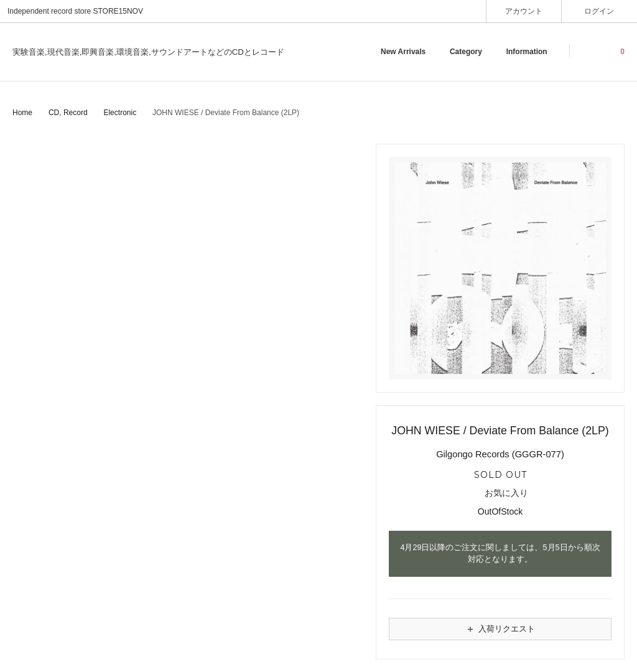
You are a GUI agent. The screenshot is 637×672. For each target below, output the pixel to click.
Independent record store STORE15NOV (75, 11)
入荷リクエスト (500, 629)
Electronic (120, 113)
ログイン (599, 11)
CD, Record (68, 113)
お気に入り (500, 493)
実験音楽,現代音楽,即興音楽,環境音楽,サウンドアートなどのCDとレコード (148, 52)
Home (22, 113)
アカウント (524, 11)
